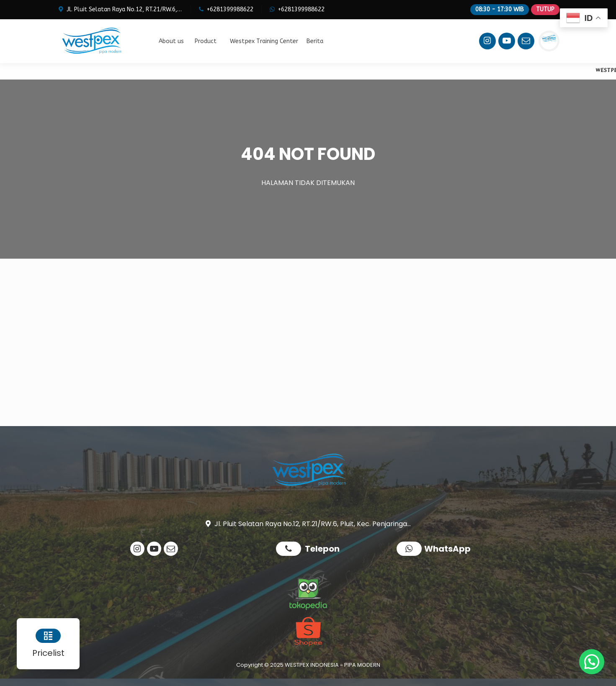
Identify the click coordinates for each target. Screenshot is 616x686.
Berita (315, 41)
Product (206, 41)
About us (171, 41)
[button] (592, 662)
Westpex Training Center (264, 41)
